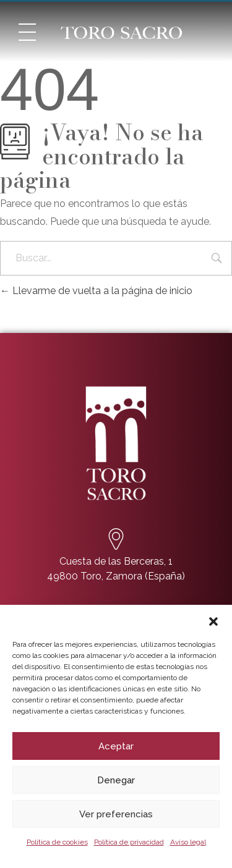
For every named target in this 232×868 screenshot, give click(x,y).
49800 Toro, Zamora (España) (116, 576)
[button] (213, 620)
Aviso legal (188, 842)
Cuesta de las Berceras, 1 (116, 561)
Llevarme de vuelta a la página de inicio (96, 291)
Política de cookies (57, 842)
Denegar (116, 780)
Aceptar (116, 746)
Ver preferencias (116, 814)
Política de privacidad (129, 842)
